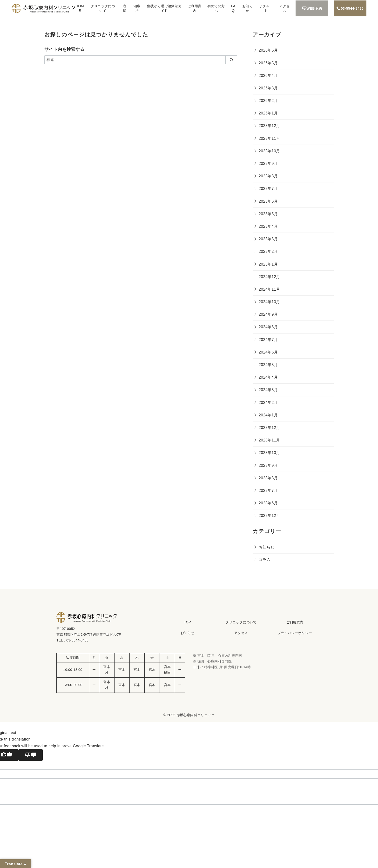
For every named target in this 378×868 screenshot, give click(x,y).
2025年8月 (268, 176)
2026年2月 (268, 101)
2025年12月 (269, 126)
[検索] (141, 60)
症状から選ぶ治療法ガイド (164, 8)
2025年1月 (268, 264)
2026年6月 (268, 50)
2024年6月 (268, 352)
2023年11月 (269, 440)
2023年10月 (269, 453)
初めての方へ (216, 8)
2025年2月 (268, 251)
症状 (124, 8)
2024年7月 (268, 340)
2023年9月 (268, 465)
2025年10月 (269, 151)
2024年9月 (268, 314)
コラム (265, 560)
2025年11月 (269, 138)
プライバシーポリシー (295, 633)
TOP (187, 622)
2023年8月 (268, 478)
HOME (80, 8)
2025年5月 (268, 214)
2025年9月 (268, 164)
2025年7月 (268, 189)
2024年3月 (268, 390)
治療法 (137, 8)
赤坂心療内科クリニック (196, 715)
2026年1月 (268, 113)
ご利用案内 (195, 8)
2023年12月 (269, 428)
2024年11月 (269, 289)
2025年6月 (268, 201)
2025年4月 (268, 226)
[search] (231, 60)
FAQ (233, 8)
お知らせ (247, 8)
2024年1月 (268, 415)
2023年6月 (268, 503)
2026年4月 (268, 76)
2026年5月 (268, 63)
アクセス (284, 8)
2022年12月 (269, 516)
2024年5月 (268, 365)
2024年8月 (268, 327)
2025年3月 (268, 239)
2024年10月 (269, 302)
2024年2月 (268, 403)
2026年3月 (268, 88)
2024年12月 (269, 277)
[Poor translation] (31, 755)
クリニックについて (103, 8)
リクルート (266, 8)
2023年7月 (268, 491)
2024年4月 (268, 377)
